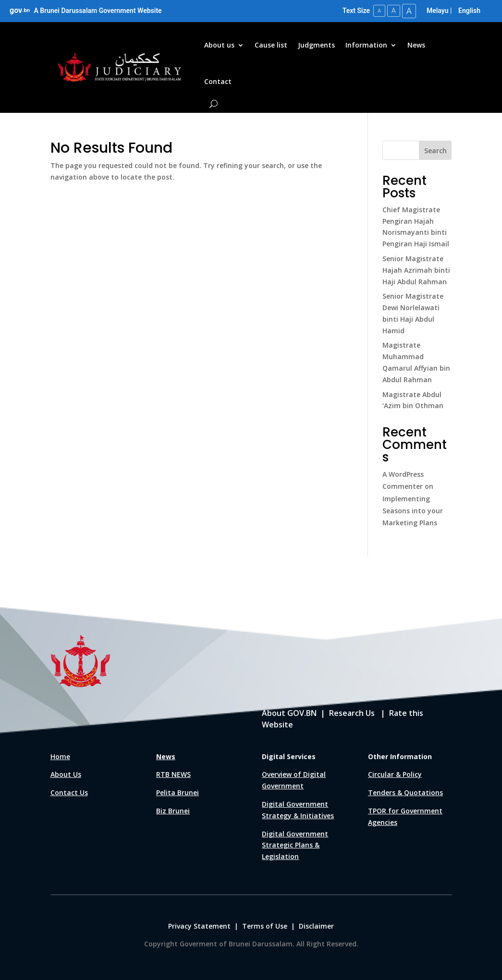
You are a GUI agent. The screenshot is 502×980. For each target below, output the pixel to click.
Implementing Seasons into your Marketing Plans (413, 511)
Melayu (438, 11)
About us (219, 45)
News (416, 45)
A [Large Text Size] (409, 11)
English (469, 11)
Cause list (271, 45)
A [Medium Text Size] (393, 11)
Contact (218, 81)
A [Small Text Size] (379, 11)
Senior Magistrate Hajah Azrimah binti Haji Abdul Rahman (416, 270)
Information (366, 45)
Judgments (316, 45)
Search (435, 150)
